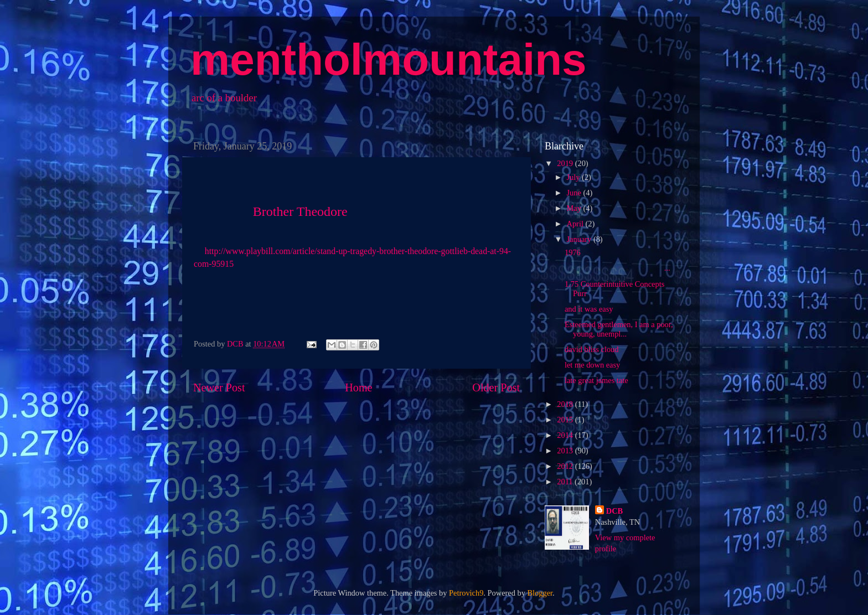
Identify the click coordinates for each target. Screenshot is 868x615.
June (575, 193)
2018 (566, 404)
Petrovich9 (466, 593)
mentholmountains (389, 60)
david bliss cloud (592, 349)
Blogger (540, 593)
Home (358, 387)
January (580, 239)
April (576, 224)
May (575, 208)
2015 (566, 420)
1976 (573, 252)
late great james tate (596, 380)
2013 (566, 451)
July (575, 177)
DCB (614, 511)
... (618, 268)
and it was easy (589, 309)
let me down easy (592, 365)
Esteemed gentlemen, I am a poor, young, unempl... (619, 329)
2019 (566, 163)
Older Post (496, 387)
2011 (566, 482)
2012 (566, 466)
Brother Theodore (300, 211)
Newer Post (219, 387)
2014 (566, 435)
